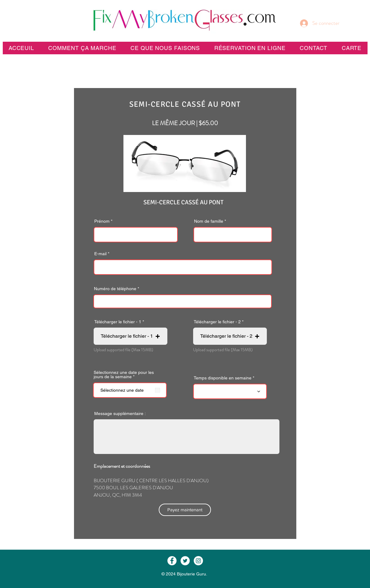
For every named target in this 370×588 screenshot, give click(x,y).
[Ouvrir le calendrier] (158, 390)
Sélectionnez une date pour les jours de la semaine (124, 375)
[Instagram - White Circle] (198, 561)
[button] (250, 48)
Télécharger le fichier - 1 (118, 322)
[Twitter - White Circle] (185, 561)
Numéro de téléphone (115, 289)
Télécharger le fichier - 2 (217, 322)
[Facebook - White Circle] (172, 561)
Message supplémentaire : (120, 413)
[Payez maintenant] (185, 510)
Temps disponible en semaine (223, 378)
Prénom (102, 221)
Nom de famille (209, 221)
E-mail (100, 254)
